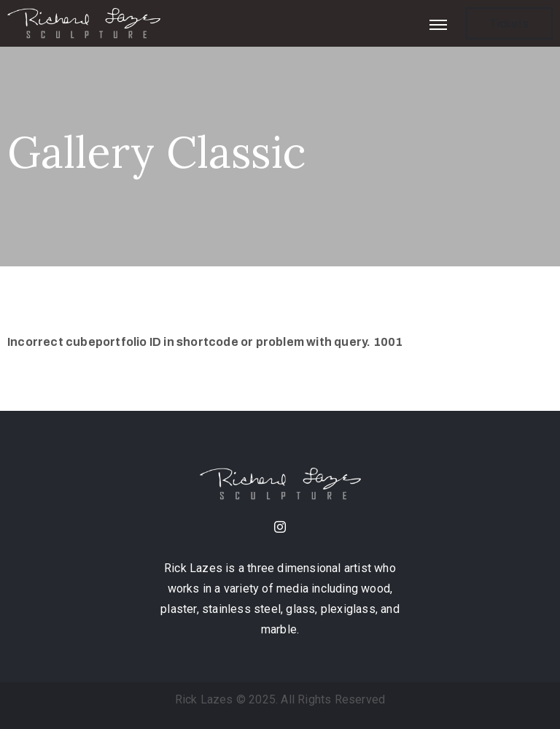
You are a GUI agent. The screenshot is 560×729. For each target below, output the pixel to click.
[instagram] (280, 529)
